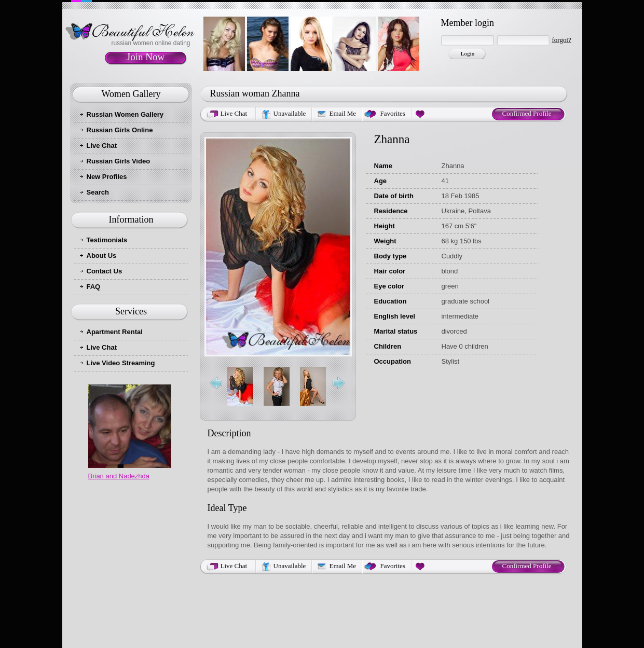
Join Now (146, 57)
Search (98, 192)
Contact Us (105, 271)
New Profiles (107, 177)
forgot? (562, 40)
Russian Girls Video (119, 161)
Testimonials (107, 240)
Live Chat (102, 146)
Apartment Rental (115, 332)
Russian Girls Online (120, 130)
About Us (102, 256)
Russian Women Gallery (125, 114)
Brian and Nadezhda (119, 476)
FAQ (94, 287)
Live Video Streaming (121, 363)
